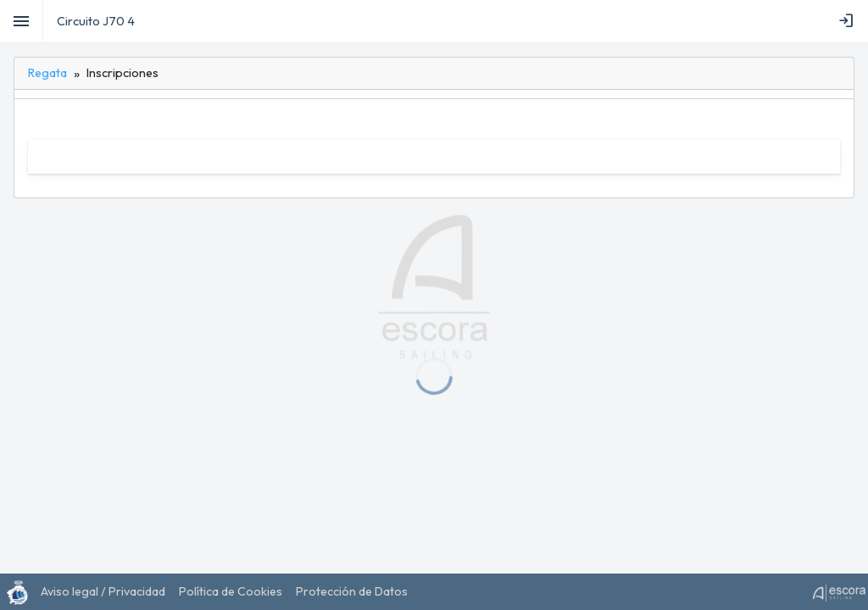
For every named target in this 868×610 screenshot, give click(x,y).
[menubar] (849, 21)
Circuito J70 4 (96, 21)
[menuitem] (849, 21)
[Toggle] (22, 21)
